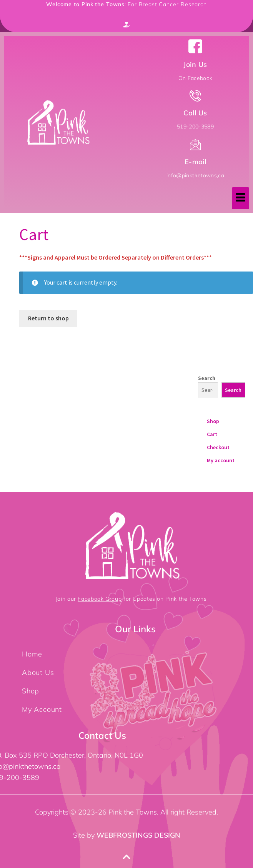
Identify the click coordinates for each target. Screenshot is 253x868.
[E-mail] (195, 145)
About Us (38, 672)
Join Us (195, 64)
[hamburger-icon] (241, 198)
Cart (212, 434)
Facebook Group (100, 599)
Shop (213, 421)
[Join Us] (195, 46)
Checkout (218, 447)
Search (207, 378)
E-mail (196, 162)
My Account (42, 709)
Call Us (195, 113)
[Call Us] (195, 96)
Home (32, 654)
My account (221, 460)
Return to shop (48, 318)
